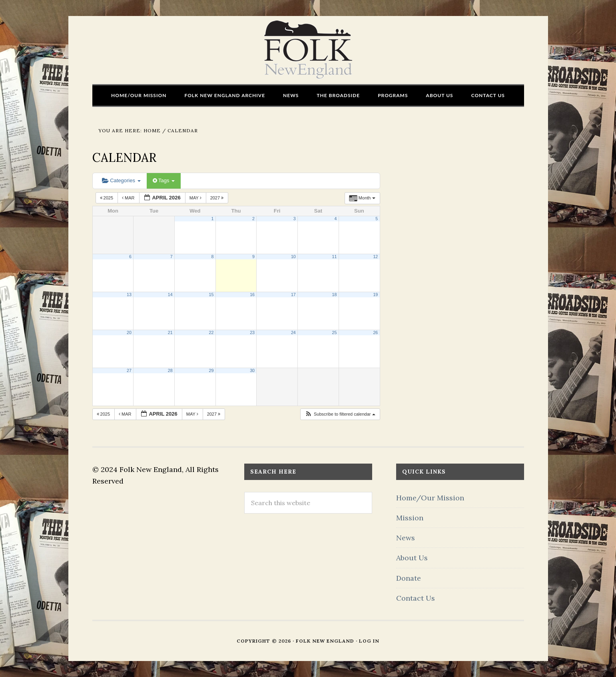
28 (170, 370)
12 (375, 257)
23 (252, 333)
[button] (340, 414)
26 (375, 333)
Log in (369, 641)
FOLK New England (308, 50)
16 (252, 295)
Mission (410, 518)
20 (129, 333)
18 (335, 295)
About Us (412, 558)
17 (293, 295)
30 (252, 370)
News (406, 538)
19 (375, 295)
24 (293, 333)
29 (211, 370)
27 (129, 370)
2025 (107, 198)
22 (211, 333)
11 (335, 257)
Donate (409, 578)
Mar (129, 198)
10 (293, 257)
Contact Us (416, 598)
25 (335, 333)
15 (211, 295)
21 (170, 333)
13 (129, 295)
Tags (164, 180)
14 (170, 295)
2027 (218, 198)
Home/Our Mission (430, 498)
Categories (121, 180)
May (196, 198)
